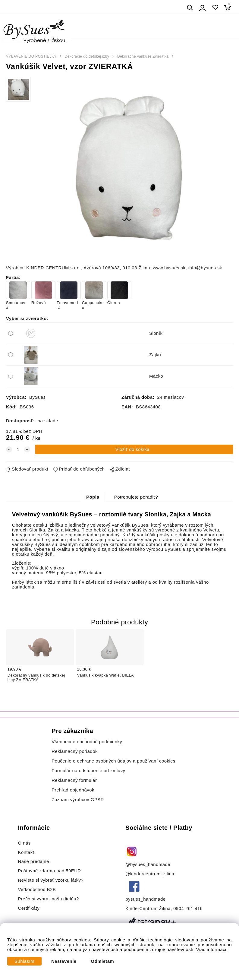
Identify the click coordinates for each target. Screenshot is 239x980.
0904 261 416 (188, 909)
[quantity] (18, 449)
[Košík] (229, 7)
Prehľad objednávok (73, 790)
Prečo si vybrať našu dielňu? (48, 899)
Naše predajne (33, 861)
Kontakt (27, 852)
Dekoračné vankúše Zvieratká (143, 56)
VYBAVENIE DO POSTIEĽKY (31, 56)
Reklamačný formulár (74, 780)
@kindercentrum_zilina (151, 874)
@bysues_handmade (148, 864)
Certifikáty (29, 908)
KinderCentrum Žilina (148, 909)
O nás (24, 843)
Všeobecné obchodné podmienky (87, 742)
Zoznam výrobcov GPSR (78, 800)
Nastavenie (64, 961)
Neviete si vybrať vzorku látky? (51, 880)
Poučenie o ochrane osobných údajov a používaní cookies (113, 761)
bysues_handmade (146, 899)
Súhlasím (24, 961)
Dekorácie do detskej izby (87, 56)
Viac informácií (212, 950)
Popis (93, 497)
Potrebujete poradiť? (136, 497)
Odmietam (103, 961)
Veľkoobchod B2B (37, 890)
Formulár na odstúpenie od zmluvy (88, 771)
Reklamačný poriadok (75, 751)
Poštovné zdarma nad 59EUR (49, 871)
